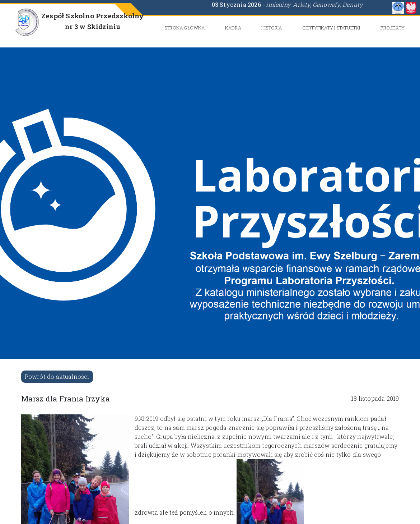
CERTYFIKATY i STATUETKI (331, 28)
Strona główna (185, 28)
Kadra (233, 28)
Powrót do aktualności (57, 376)
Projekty (393, 28)
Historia (272, 28)
